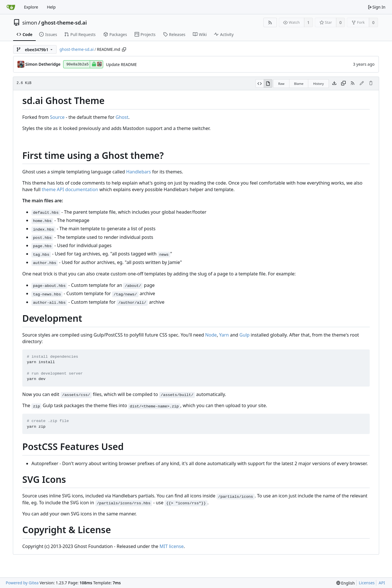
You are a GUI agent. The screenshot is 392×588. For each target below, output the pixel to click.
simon (30, 23)
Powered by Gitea (22, 583)
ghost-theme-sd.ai (64, 23)
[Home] (11, 7)
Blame (299, 84)
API (382, 583)
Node (211, 335)
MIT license (172, 546)
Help (51, 7)
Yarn (224, 335)
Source (57, 117)
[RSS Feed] (270, 22)
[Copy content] (343, 83)
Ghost (122, 117)
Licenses (367, 583)
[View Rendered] (268, 83)
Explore (31, 7)
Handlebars (138, 172)
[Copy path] (124, 49)
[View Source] (260, 83)
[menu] (346, 583)
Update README (121, 64)
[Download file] (334, 83)
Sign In (377, 7)
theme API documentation (70, 189)
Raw (281, 84)
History (318, 84)
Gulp (245, 335)
